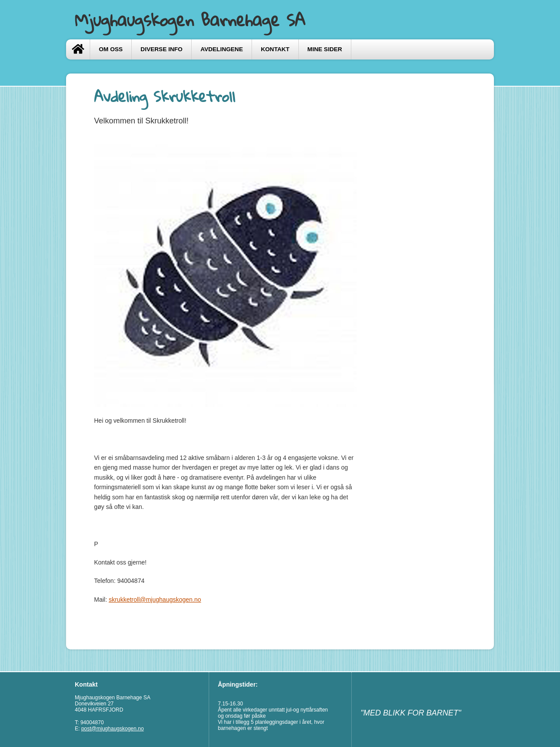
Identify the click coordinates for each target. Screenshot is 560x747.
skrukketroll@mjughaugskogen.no (155, 600)
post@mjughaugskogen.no (113, 729)
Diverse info (161, 49)
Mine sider (325, 49)
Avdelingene (222, 49)
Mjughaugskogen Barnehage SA (190, 20)
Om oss (111, 49)
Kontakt (275, 49)
